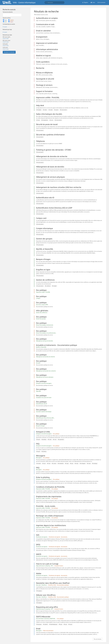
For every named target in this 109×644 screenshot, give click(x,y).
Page (5, 20)
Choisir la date (6, 39)
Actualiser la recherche (9, 52)
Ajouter (5, 27)
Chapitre (11, 20)
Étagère (11, 22)
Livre (5, 22)
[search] (54, 3)
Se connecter (102, 2)
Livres (93, 2)
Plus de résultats (98, 639)
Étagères (85, 2)
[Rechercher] (46, 3)
